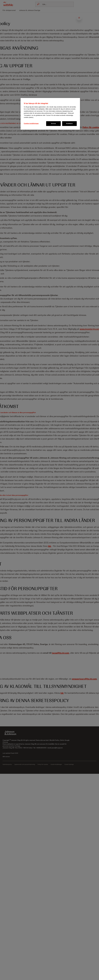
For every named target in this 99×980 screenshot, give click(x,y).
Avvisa (53, 124)
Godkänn (69, 124)
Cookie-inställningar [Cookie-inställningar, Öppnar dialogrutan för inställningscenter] (31, 123)
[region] (50, 114)
